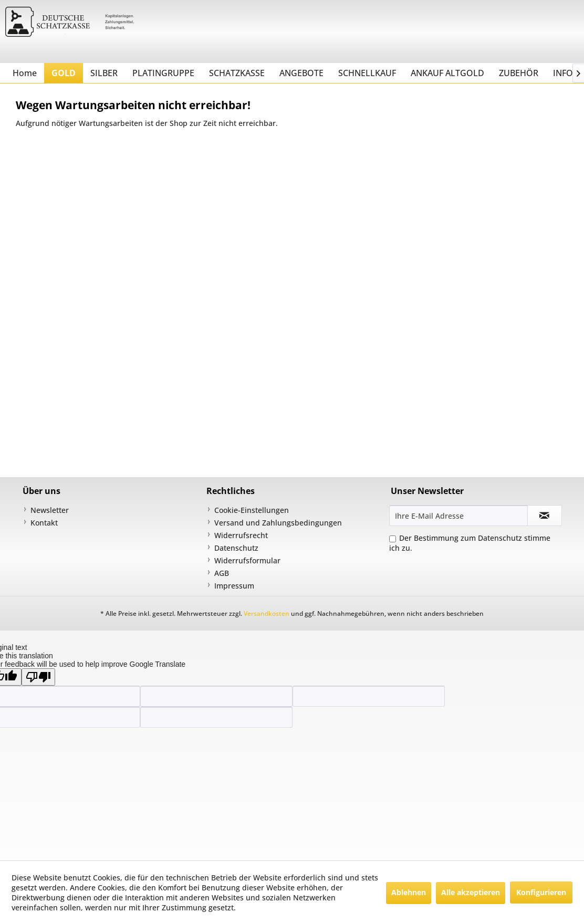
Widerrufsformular (247, 560)
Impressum (234, 586)
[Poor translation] (38, 677)
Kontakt (44, 523)
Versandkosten (267, 613)
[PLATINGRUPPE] (163, 73)
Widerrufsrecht (241, 535)
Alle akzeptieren (471, 892)
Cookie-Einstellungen (252, 510)
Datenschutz (236, 548)
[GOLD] (64, 73)
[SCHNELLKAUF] (367, 73)
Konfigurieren (541, 892)
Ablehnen (409, 892)
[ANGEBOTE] (301, 73)
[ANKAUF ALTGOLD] (447, 73)
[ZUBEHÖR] (519, 73)
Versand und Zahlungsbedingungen (278, 523)
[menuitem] (25, 73)
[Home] (25, 73)
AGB (222, 573)
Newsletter (50, 510)
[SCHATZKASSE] (237, 73)
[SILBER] (104, 73)
